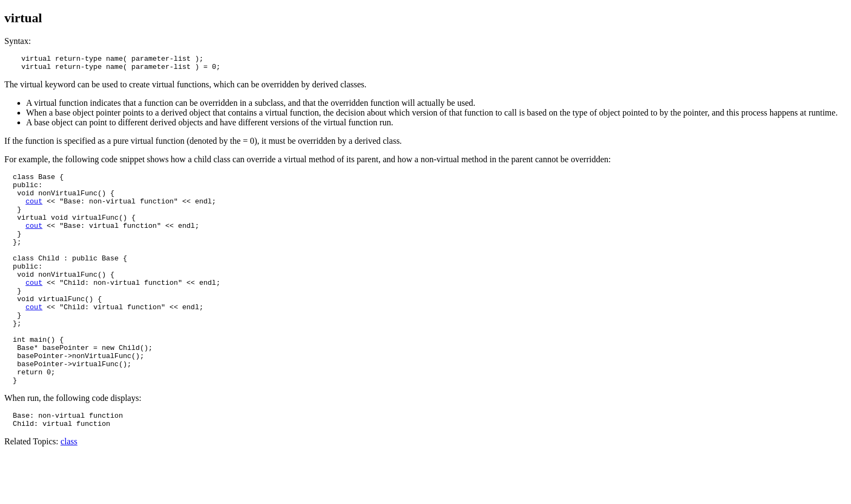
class (69, 490)
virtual (23, 18)
